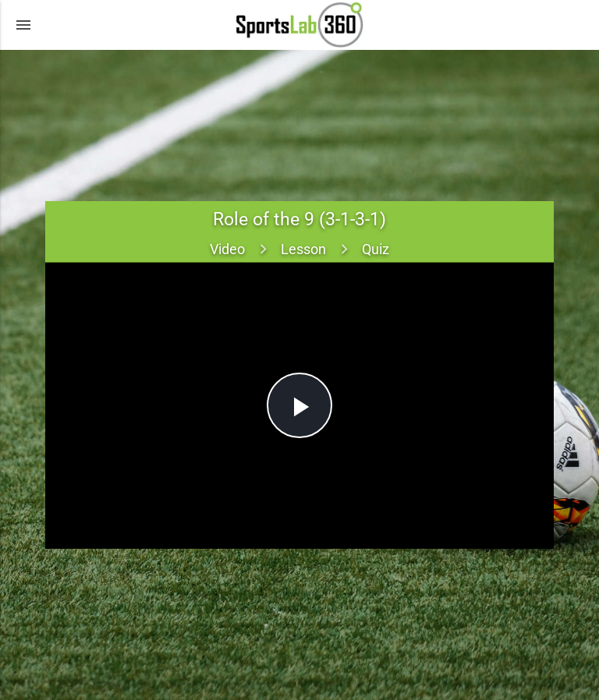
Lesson (303, 249)
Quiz (376, 249)
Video (227, 249)
